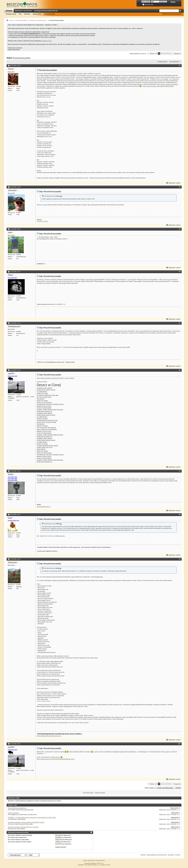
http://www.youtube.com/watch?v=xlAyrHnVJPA (158, 86)
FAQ (20, 14)
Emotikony (59, 837)
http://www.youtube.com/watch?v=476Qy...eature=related (56, 378)
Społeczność (37, 14)
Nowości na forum (23, 11)
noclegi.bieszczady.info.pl (46, 11)
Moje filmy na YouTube (42, 221)
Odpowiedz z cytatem (173, 183)
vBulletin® (94, 863)
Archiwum (171, 855)
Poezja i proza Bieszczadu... (39, 20)
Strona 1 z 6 (154, 53)
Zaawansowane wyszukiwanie (172, 14)
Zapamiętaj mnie (148, 5)
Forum (9, 11)
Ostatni (178, 54)
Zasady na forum (61, 847)
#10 (179, 744)
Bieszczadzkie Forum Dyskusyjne (157, 855)
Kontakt (143, 855)
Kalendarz (27, 14)
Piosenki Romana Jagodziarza (17, 808)
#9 (180, 559)
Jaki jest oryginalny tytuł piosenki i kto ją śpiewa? (23, 827)
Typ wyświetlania (174, 62)
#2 (180, 187)
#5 (180, 323)
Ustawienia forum (49, 14)
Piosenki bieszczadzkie (22, 58)
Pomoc (173, 2)
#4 (180, 271)
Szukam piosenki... (14, 813)
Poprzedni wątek (88, 792)
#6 (180, 370)
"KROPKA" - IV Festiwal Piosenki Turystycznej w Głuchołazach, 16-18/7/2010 (32, 817)
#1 (180, 65)
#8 (180, 514)
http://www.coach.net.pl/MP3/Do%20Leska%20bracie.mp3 (56, 759)
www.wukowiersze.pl (43, 507)
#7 (180, 471)
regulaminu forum (46, 41)
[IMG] (57, 840)
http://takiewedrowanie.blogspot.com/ (49, 736)
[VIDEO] (58, 842)
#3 (180, 229)
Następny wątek (100, 792)
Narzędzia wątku (162, 62)
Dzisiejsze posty (11, 14)
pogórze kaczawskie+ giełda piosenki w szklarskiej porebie (26, 822)
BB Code (58, 835)
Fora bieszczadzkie (22, 20)
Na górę (178, 788)
